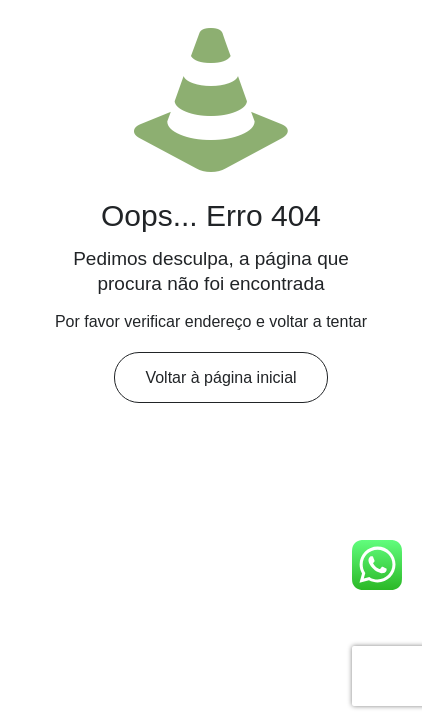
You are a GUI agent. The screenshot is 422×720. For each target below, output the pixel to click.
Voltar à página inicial (220, 377)
